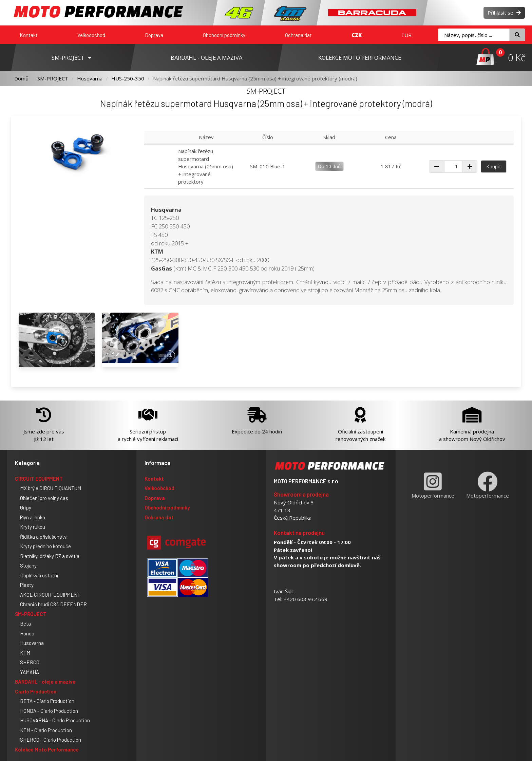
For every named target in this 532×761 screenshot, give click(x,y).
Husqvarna (90, 78)
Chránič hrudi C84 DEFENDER (53, 604)
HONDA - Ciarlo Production (49, 711)
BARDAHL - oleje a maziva (45, 682)
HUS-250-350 (128, 78)
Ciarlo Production (36, 691)
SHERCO (30, 662)
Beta (25, 624)
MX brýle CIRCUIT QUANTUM (51, 488)
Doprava (154, 35)
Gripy (26, 507)
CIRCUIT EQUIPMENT (39, 479)
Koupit (494, 166)
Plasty (27, 585)
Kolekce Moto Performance (47, 749)
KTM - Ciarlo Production (46, 730)
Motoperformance (433, 485)
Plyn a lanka (33, 517)
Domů (21, 78)
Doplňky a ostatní (39, 575)
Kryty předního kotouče (45, 546)
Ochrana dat (298, 35)
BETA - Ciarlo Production (47, 701)
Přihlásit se (504, 13)
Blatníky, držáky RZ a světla (50, 556)
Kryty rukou (33, 527)
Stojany (28, 565)
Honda (27, 633)
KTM (25, 653)
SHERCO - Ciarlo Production (51, 740)
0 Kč (517, 58)
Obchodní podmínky (224, 35)
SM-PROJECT (53, 78)
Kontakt (29, 35)
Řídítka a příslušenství (44, 537)
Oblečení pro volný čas (44, 498)
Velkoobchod (91, 35)
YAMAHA (30, 672)
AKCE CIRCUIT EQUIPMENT (50, 595)
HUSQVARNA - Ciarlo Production (55, 720)
